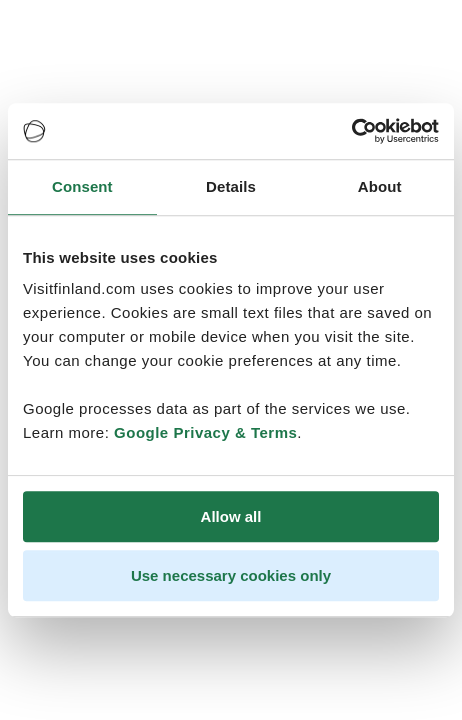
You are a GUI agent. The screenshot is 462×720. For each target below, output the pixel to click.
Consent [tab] (82, 186)
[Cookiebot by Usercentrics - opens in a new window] (351, 131)
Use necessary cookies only (231, 575)
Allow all (231, 516)
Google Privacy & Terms (205, 432)
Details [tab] (231, 186)
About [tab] (380, 186)
